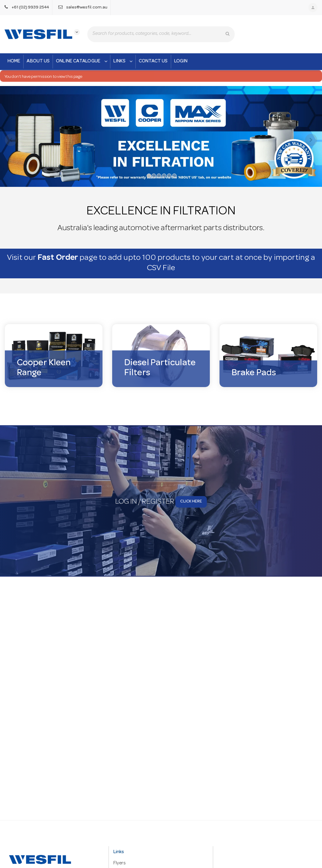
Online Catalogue (82, 61)
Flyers (120, 863)
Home (14, 61)
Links (124, 61)
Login (181, 61)
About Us (38, 61)
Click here (191, 503)
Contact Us (153, 61)
